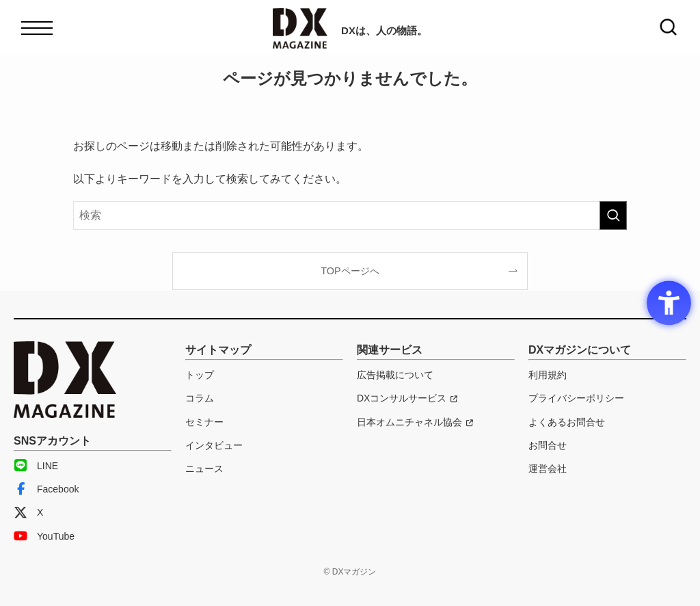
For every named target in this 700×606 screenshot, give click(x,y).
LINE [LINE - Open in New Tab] (36, 466)
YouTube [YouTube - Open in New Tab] (44, 536)
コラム (200, 398)
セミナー (204, 422)
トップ (200, 375)
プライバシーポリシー (576, 398)
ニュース (204, 469)
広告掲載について (395, 375)
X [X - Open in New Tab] (28, 512)
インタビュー (214, 445)
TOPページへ (350, 271)
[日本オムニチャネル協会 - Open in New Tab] (415, 422)
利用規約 (548, 375)
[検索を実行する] (613, 215)
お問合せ (548, 445)
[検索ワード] (350, 215)
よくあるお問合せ (567, 422)
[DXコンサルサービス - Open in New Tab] (407, 398)
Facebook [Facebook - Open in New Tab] (46, 489)
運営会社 (548, 469)
